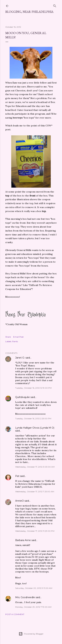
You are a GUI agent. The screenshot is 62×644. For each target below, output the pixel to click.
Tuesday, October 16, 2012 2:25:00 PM (33, 419)
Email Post (18, 337)
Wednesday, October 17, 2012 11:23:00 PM (35, 531)
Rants (15, 341)
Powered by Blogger (31, 634)
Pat (17, 476)
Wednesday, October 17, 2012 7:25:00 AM (35, 492)
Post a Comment (15, 614)
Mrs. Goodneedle (25, 597)
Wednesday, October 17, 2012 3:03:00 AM (35, 467)
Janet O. (20, 358)
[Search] (55, 5)
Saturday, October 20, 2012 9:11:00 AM (34, 588)
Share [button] (8, 337)
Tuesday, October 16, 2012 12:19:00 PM (33, 388)
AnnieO (20, 501)
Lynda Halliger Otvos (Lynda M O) (35, 428)
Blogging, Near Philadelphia (29, 12)
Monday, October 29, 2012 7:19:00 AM (33, 607)
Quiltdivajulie (22, 397)
